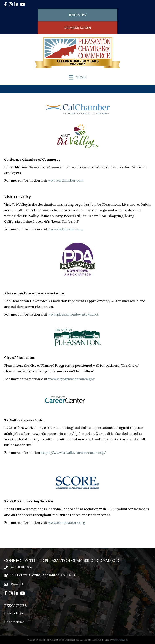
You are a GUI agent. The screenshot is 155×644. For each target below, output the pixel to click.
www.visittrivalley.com (66, 229)
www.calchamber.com (66, 180)
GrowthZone (121, 640)
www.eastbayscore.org (67, 522)
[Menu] (77, 77)
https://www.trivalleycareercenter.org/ (73, 453)
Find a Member (14, 622)
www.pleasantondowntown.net (73, 314)
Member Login (14, 613)
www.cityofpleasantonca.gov (71, 379)
